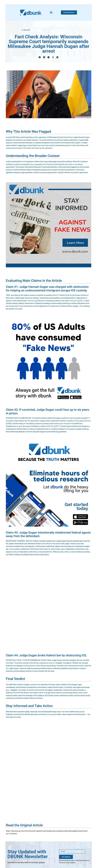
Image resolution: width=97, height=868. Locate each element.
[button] (51, 12)
